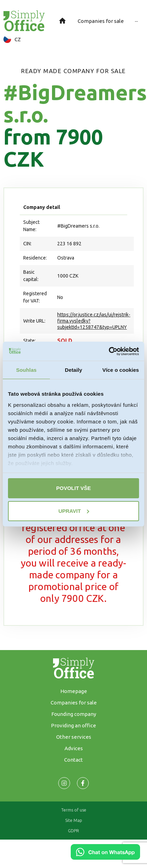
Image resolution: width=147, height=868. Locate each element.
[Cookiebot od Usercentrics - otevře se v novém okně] (109, 351)
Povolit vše (73, 488)
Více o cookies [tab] (121, 370)
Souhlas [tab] (26, 370)
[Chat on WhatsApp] (105, 857)
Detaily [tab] (73, 370)
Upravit (74, 511)
